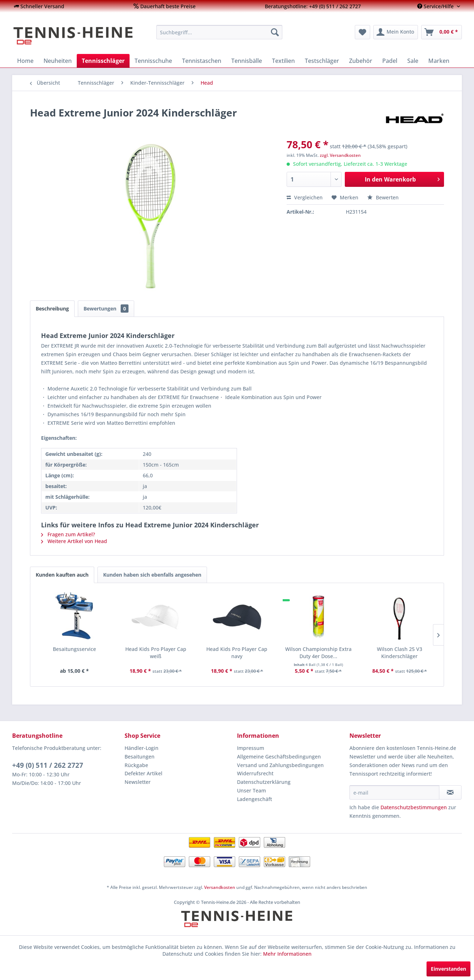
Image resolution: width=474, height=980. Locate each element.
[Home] (25, 61)
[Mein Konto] (396, 32)
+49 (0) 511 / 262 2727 (48, 765)
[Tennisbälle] (247, 61)
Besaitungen (140, 757)
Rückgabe (136, 765)
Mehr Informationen (287, 954)
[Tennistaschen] (202, 61)
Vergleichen (305, 197)
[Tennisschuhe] (153, 61)
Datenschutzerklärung (264, 782)
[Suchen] (275, 32)
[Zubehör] (361, 61)
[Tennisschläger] (103, 61)
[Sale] (413, 61)
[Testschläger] (322, 61)
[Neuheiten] (58, 61)
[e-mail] (394, 792)
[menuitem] (39, 6)
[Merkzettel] (362, 32)
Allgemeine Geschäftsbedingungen (279, 757)
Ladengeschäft (254, 799)
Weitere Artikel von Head (74, 541)
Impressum (251, 748)
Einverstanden (448, 969)
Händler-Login (142, 748)
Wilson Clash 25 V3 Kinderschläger (400, 653)
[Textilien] (283, 61)
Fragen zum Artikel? (68, 534)
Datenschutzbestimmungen (414, 807)
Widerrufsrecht (255, 773)
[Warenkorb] (442, 32)
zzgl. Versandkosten (340, 155)
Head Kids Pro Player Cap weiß (156, 653)
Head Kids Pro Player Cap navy (237, 653)
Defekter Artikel (143, 773)
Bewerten (383, 197)
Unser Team (251, 790)
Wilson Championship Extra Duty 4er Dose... (318, 653)
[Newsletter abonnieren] (450, 792)
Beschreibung (52, 309)
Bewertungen (106, 309)
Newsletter (138, 782)
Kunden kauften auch (62, 575)
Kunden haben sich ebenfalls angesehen (152, 575)
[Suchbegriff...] (219, 32)
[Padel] (390, 61)
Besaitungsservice (74, 649)
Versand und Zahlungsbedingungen (280, 765)
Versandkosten (220, 887)
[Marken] (439, 61)
